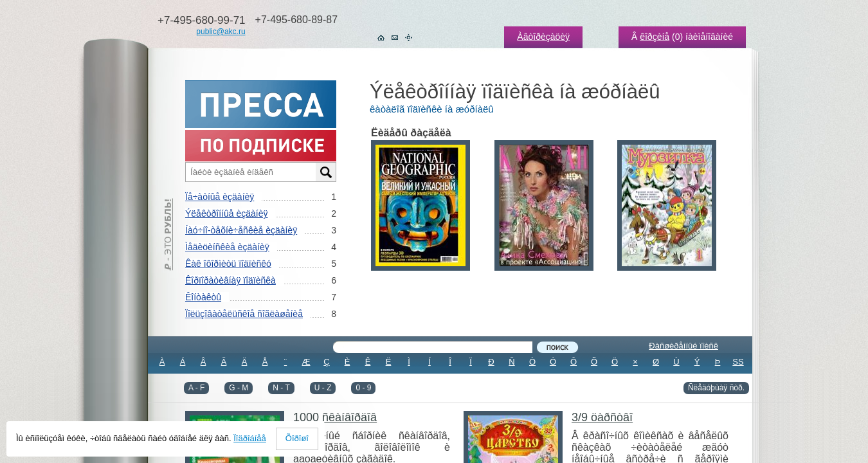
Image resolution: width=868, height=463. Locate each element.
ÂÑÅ (450, 379)
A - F (196, 388)
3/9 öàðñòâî (602, 417)
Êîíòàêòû (203, 297)
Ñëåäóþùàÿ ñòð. (716, 388)
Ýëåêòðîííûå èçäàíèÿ (226, 213)
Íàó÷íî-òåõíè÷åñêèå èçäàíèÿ (241, 230)
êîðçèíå (655, 37)
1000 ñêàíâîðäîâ (335, 417)
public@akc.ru (221, 32)
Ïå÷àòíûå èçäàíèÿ (220, 197)
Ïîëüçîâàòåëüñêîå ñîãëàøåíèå (244, 314)
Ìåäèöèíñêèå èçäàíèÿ (227, 247)
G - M (239, 388)
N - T (281, 388)
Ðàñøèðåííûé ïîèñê (683, 346)
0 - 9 (363, 388)
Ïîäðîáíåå (250, 438)
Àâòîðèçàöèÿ (543, 37)
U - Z (323, 388)
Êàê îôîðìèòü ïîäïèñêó (228, 264)
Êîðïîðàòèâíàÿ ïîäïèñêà (231, 280)
